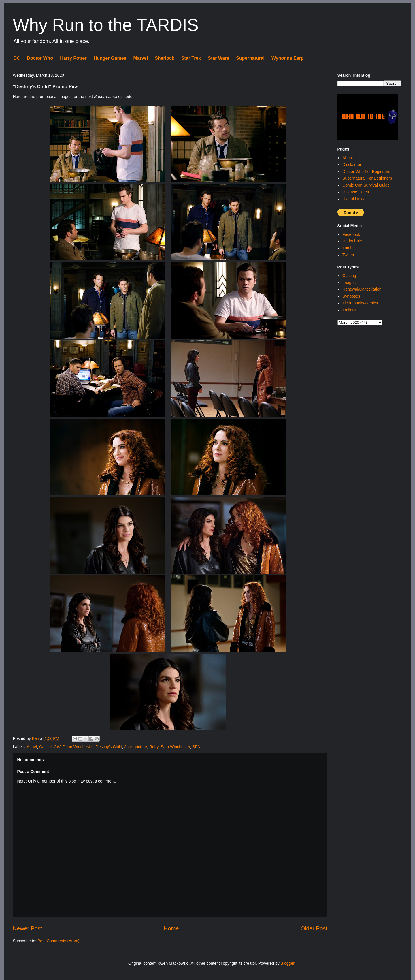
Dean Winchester (78, 747)
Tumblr (349, 248)
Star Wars (218, 58)
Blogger (287, 963)
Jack (129, 747)
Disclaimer (352, 165)
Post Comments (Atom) (58, 941)
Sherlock (165, 58)
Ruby (154, 747)
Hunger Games (110, 58)
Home (171, 928)
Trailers (349, 310)
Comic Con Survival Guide (366, 185)
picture (141, 747)
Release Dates (356, 192)
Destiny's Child (109, 747)
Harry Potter (73, 58)
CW (57, 747)
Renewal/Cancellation (362, 289)
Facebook (351, 234)
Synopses (351, 296)
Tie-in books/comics (360, 303)
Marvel (140, 58)
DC (17, 58)
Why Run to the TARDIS (106, 25)
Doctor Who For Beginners (366, 172)
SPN (196, 747)
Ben (36, 738)
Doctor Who (40, 58)
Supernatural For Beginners (367, 178)
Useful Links (353, 199)
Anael (32, 747)
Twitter (348, 255)
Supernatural (250, 58)
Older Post (314, 928)
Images (349, 283)
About (348, 158)
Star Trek (191, 58)
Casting (349, 276)
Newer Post (27, 928)
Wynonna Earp (288, 58)
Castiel (45, 747)
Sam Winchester (175, 747)
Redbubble (352, 241)
